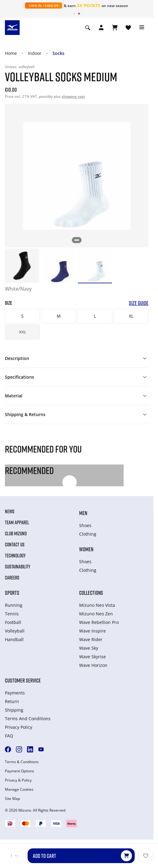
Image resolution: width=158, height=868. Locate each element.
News (10, 511)
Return (12, 701)
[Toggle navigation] (142, 28)
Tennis (12, 614)
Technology (15, 556)
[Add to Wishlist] (146, 856)
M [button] (59, 316)
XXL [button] (23, 332)
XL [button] (131, 316)
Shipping (14, 710)
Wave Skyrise (92, 657)
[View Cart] (115, 28)
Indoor (35, 53)
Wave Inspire (92, 631)
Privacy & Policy (18, 780)
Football (13, 622)
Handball (14, 639)
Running (14, 605)
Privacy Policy (19, 727)
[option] (22, 266)
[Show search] (88, 28)
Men (83, 513)
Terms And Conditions (28, 719)
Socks (58, 53)
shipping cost (73, 96)
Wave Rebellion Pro (99, 622)
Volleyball (15, 631)
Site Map (12, 799)
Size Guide (139, 303)
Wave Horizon (93, 665)
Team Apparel (17, 522)
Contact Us (15, 545)
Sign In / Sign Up (44, 6)
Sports (12, 593)
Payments (15, 693)
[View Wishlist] (128, 28)
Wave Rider (91, 639)
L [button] (95, 316)
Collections (91, 593)
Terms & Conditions (22, 762)
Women (86, 549)
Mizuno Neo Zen (96, 614)
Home (11, 53)
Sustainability (18, 567)
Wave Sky (89, 648)
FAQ (9, 736)
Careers (12, 578)
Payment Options (19, 771)
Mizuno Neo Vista (97, 605)
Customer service (23, 680)
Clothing (88, 534)
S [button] (22, 316)
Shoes (85, 525)
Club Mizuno (16, 533)
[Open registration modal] (101, 28)
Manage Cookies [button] (19, 790)
